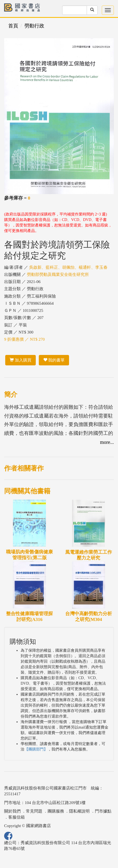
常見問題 (34, 811)
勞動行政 (34, 26)
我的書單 (54, 360)
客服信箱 (17, 817)
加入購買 (20, 360)
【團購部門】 (36, 749)
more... (107, 442)
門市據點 (103, 811)
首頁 (13, 26)
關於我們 (12, 811)
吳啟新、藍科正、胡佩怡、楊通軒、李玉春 (68, 267)
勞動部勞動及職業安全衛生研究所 (58, 275)
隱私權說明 (79, 811)
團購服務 (56, 811)
